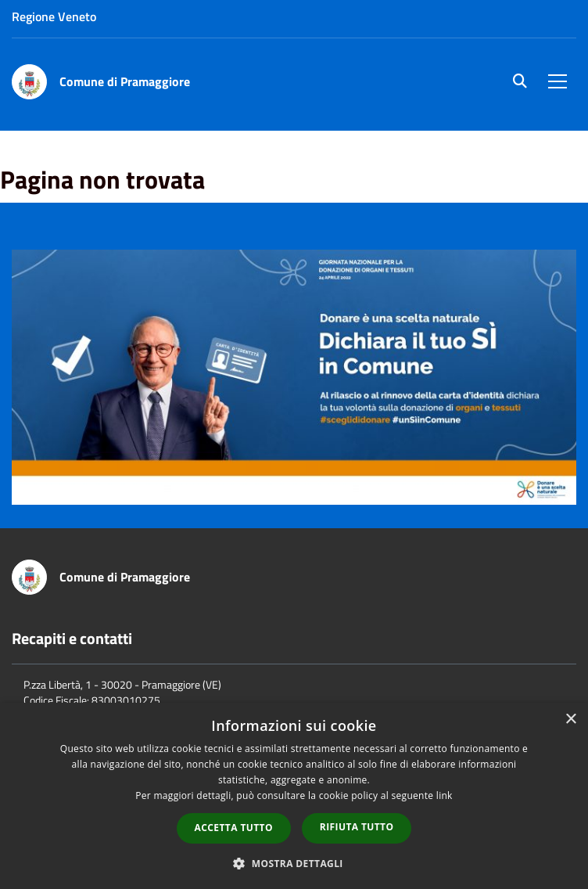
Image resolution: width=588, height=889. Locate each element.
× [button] (570, 720)
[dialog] (294, 796)
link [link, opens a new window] (445, 795)
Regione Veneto (54, 16)
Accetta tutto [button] (234, 828)
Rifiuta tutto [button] (357, 827)
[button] (294, 863)
